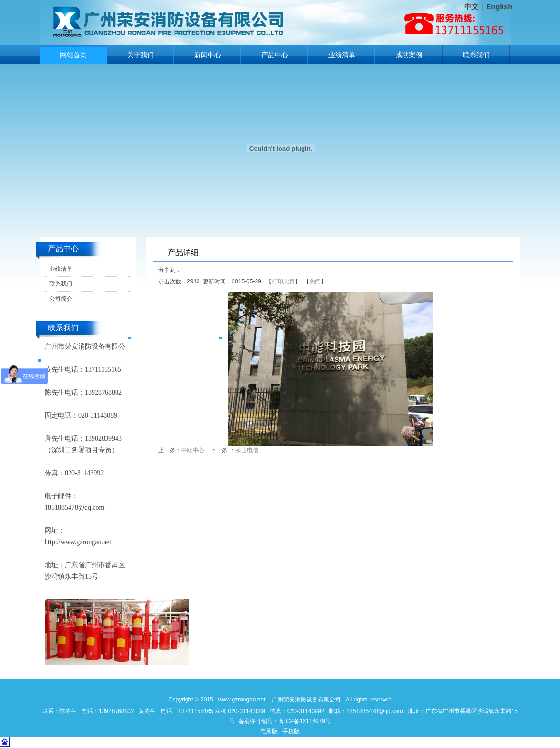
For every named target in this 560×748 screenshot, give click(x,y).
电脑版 (269, 731)
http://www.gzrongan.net (78, 542)
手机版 (291, 731)
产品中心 (275, 55)
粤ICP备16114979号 (305, 721)
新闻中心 (208, 55)
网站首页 (73, 55)
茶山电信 (247, 450)
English (499, 6)
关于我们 (140, 55)
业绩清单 (342, 55)
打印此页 (283, 281)
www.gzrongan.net (242, 700)
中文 (471, 6)
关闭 (315, 281)
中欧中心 (193, 450)
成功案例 (409, 55)
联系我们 (476, 55)
